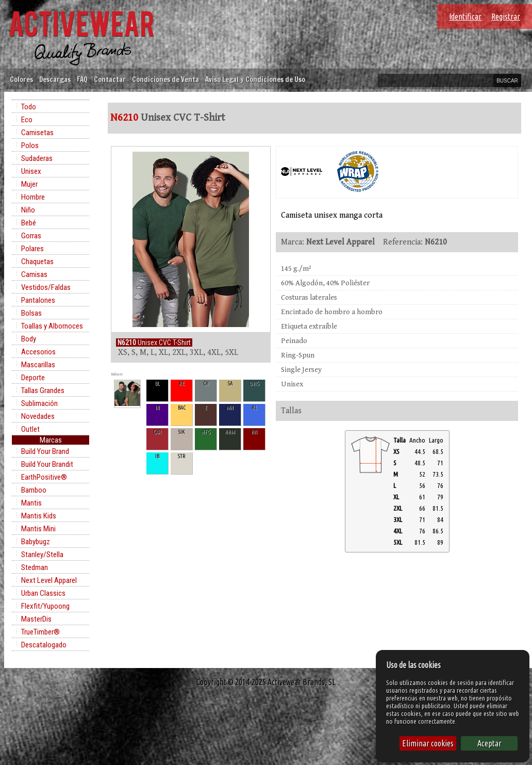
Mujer (29, 184)
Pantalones (38, 300)
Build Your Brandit (47, 464)
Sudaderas (37, 158)
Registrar (506, 17)
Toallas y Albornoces (52, 326)
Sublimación (39, 403)
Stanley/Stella (42, 555)
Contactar (110, 79)
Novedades (38, 416)
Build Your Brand (45, 451)
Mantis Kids (39, 516)
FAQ (82, 79)
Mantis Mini (38, 529)
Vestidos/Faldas (46, 287)
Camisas (34, 274)
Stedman (35, 567)
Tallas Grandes (43, 390)
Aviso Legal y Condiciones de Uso (255, 79)
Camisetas (37, 133)
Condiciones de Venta (165, 79)
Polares (32, 249)
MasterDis (36, 619)
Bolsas (31, 313)
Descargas (55, 79)
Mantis (31, 503)
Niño (28, 210)
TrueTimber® (40, 632)
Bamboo (34, 490)
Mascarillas (38, 365)
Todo (29, 107)
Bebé (29, 223)
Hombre (33, 197)
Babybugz (36, 542)
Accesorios (38, 352)
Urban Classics (43, 593)
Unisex (31, 171)
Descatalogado (44, 645)
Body (29, 339)
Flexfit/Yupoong (45, 606)
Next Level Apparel (49, 580)
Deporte (33, 378)
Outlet (30, 429)
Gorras (31, 236)
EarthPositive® (44, 477)
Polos (30, 145)
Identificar (465, 17)
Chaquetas (37, 262)
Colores (21, 79)
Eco (27, 120)
